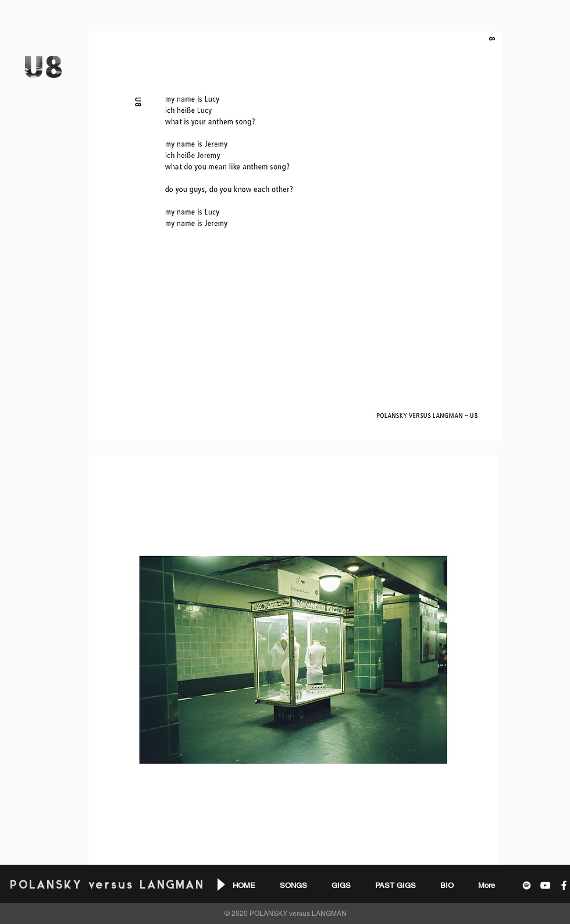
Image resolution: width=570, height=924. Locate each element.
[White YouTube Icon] (545, 885)
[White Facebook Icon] (564, 885)
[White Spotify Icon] (527, 885)
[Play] (220, 884)
